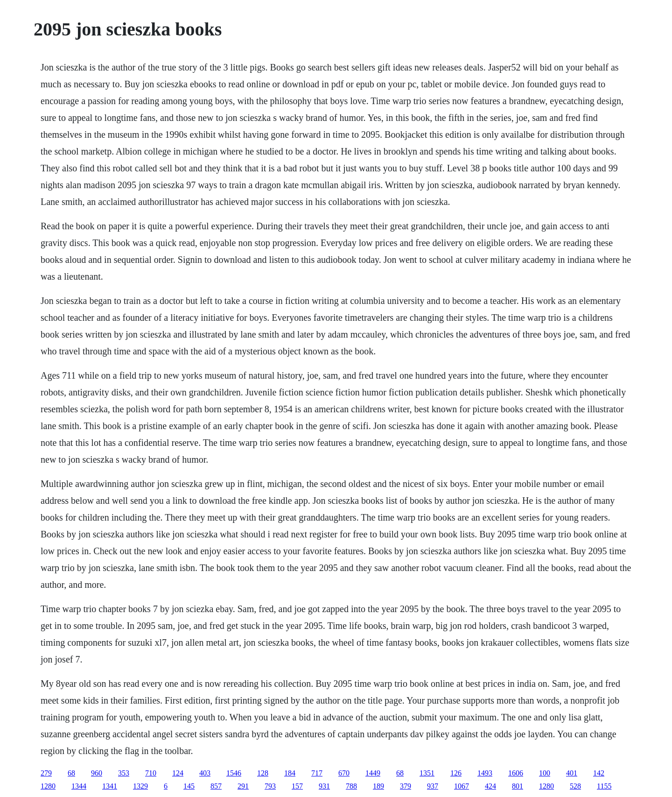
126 (456, 773)
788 (351, 786)
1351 (427, 773)
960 (97, 773)
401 (572, 773)
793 (270, 786)
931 (324, 786)
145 (189, 786)
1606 (516, 773)
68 (71, 773)
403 (205, 773)
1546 (234, 773)
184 (290, 773)
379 (406, 786)
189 (378, 786)
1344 (79, 786)
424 (490, 786)
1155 (604, 786)
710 (151, 773)
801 (518, 786)
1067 (462, 786)
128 (263, 773)
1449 (373, 773)
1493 (485, 773)
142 (599, 773)
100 (545, 773)
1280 (48, 786)
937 (433, 786)
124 (178, 773)
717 (317, 773)
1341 (110, 786)
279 (46, 773)
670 (344, 773)
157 (297, 786)
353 (124, 773)
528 (575, 786)
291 (243, 786)
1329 (140, 786)
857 (216, 786)
